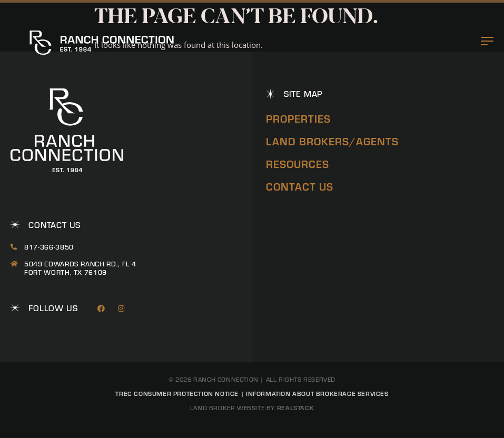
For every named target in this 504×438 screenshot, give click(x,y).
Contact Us (300, 186)
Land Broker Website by (252, 408)
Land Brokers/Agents (332, 141)
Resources (298, 163)
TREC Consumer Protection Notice (177, 393)
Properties (298, 118)
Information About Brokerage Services (317, 393)
